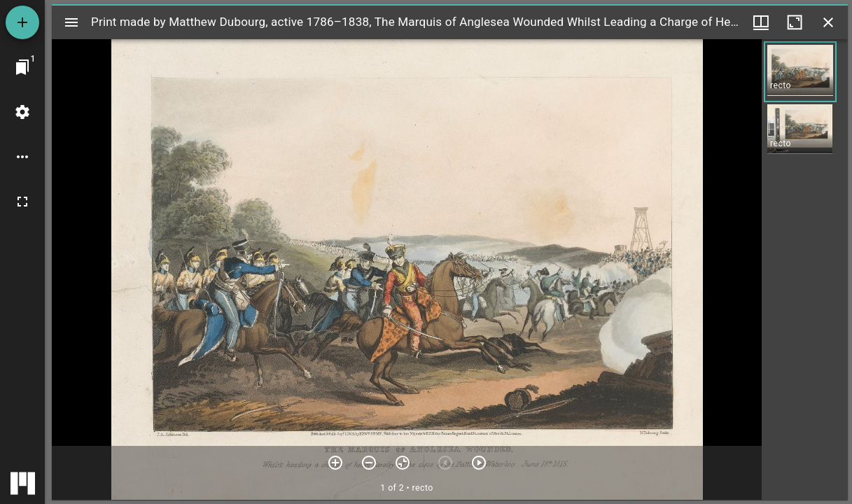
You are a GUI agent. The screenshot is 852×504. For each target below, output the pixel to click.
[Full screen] (22, 202)
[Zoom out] (369, 463)
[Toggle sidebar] (71, 22)
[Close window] (828, 22)
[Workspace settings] (22, 112)
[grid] (805, 269)
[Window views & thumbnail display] (761, 22)
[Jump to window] (22, 67)
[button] (800, 72)
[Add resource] (22, 22)
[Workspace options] (22, 157)
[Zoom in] (335, 463)
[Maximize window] (795, 22)
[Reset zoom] (403, 463)
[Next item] (479, 463)
